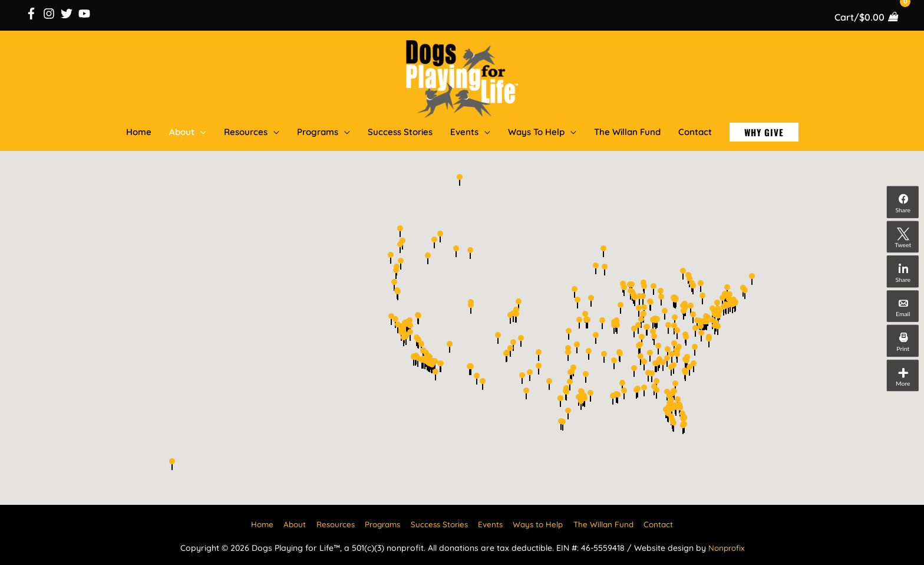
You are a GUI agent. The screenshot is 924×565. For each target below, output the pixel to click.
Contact (668, 522)
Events (494, 522)
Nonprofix (726, 546)
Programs (380, 522)
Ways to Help (544, 522)
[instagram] (51, 12)
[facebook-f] (33, 12)
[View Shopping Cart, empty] (866, 16)
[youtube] (86, 12)
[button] (764, 130)
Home (252, 522)
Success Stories (440, 522)
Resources (329, 522)
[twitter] (68, 12)
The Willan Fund (611, 522)
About (286, 522)
